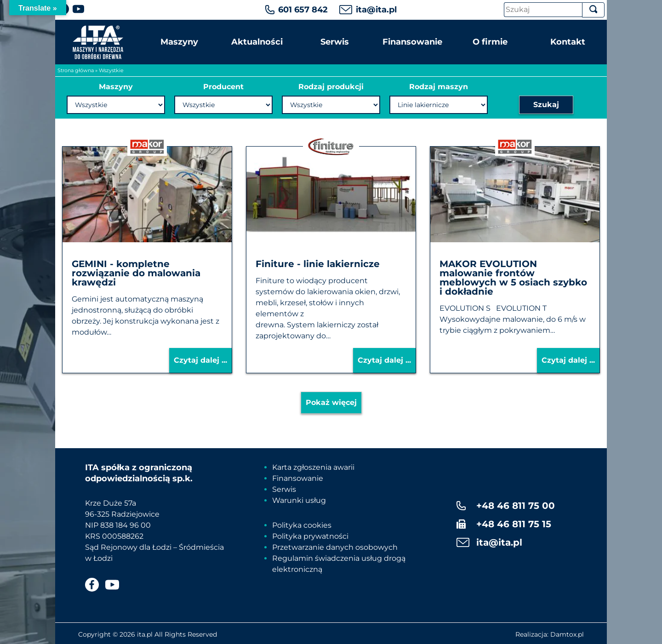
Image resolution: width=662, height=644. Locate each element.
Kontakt (568, 42)
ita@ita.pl (376, 10)
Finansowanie (412, 42)
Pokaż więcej (331, 402)
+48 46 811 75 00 (516, 506)
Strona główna (76, 70)
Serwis (335, 42)
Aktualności (257, 42)
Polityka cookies (302, 525)
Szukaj (546, 105)
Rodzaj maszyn (439, 87)
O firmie (490, 42)
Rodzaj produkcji (331, 87)
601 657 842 (303, 10)
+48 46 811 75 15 (514, 524)
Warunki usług (299, 500)
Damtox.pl (567, 634)
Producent (223, 87)
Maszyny (179, 42)
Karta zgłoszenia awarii (313, 467)
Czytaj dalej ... (200, 360)
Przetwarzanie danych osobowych (335, 547)
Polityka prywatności (310, 536)
